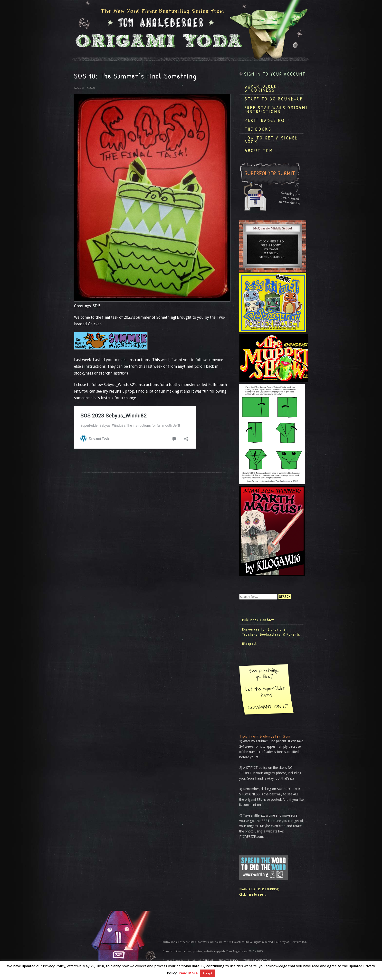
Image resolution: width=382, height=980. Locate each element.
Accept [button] (207, 973)
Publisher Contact (258, 620)
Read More (188, 973)
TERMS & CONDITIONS (257, 961)
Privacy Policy (228, 961)
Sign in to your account (275, 74)
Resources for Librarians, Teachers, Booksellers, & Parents (271, 632)
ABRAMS (208, 961)
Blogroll (250, 643)
